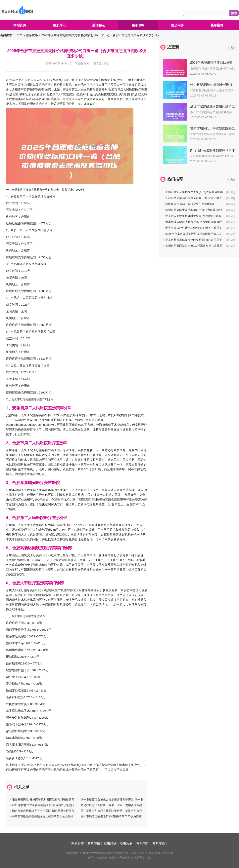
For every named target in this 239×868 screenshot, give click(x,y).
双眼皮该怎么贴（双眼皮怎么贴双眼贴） (190, 204)
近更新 (173, 47)
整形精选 (99, 25)
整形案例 (217, 25)
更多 (233, 47)
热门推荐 (175, 179)
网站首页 (20, 25)
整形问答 (177, 25)
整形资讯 (59, 25)
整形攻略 (138, 25)
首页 (20, 35)
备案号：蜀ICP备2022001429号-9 (152, 853)
